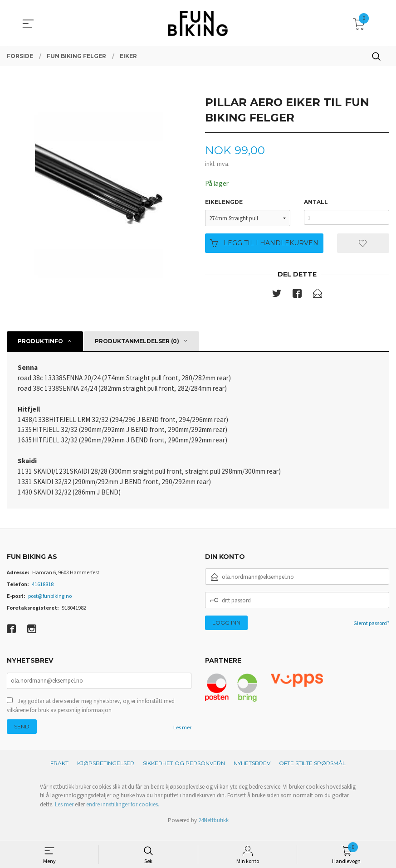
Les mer (182, 736)
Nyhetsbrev (252, 772)
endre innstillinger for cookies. (123, 813)
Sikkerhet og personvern (184, 772)
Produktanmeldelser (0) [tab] (137, 342)
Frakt (59, 772)
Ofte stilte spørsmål (312, 772)
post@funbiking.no (50, 604)
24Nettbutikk (213, 829)
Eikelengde (224, 202)
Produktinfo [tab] (40, 342)
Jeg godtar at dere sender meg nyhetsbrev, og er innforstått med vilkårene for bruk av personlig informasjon (91, 714)
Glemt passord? (371, 631)
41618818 (43, 592)
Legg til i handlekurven (264, 243)
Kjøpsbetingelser (106, 772)
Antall (316, 202)
